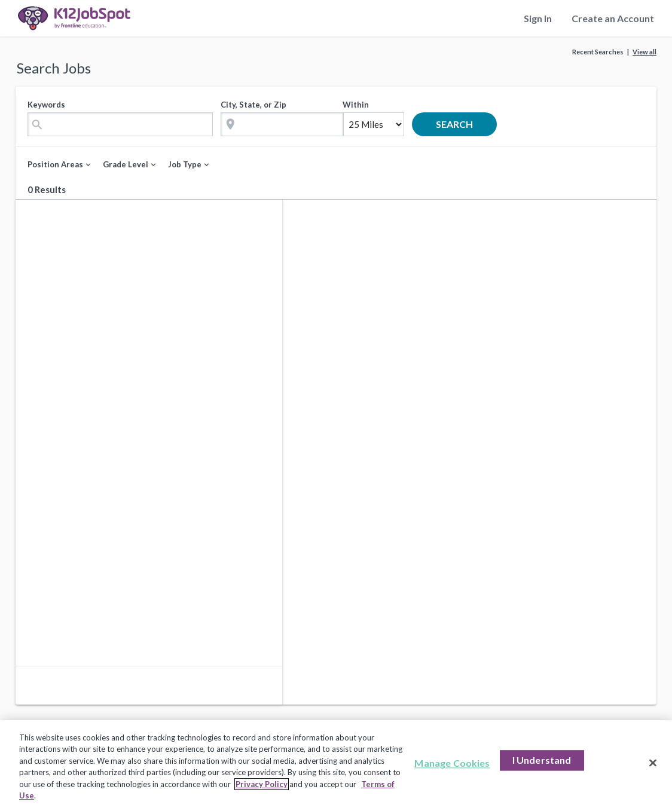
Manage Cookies (452, 763)
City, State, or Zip (253, 105)
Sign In (538, 18)
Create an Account (613, 18)
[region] (336, 764)
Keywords (46, 105)
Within (356, 105)
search (463, 124)
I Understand (542, 760)
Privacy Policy (262, 784)
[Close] (653, 763)
